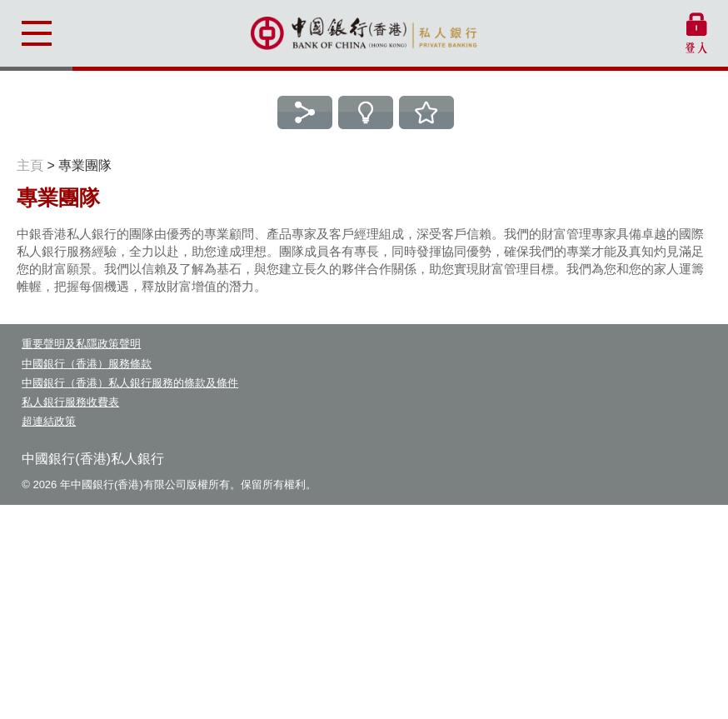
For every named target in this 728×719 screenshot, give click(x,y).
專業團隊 (85, 379)
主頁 (30, 379)
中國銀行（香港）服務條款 (87, 577)
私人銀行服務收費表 (70, 616)
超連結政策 (49, 635)
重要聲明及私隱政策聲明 (81, 558)
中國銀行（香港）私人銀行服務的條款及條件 (130, 597)
